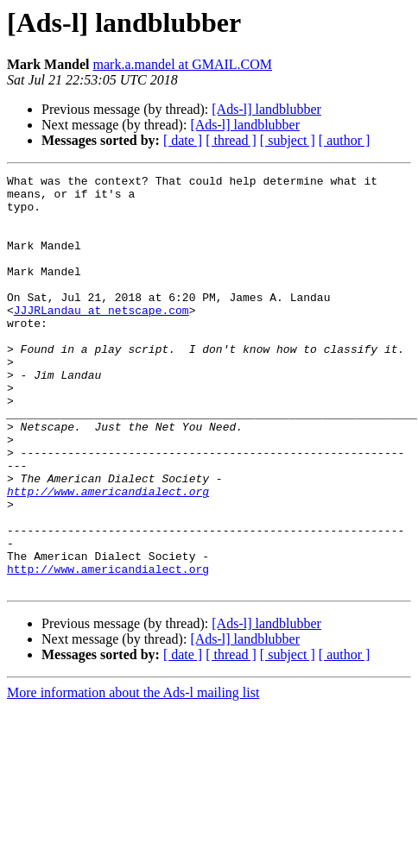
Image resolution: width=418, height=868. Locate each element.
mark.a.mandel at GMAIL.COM (183, 64)
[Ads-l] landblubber (266, 109)
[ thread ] (231, 140)
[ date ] (183, 140)
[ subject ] (288, 140)
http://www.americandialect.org (108, 556)
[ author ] (345, 140)
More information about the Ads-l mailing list (133, 760)
